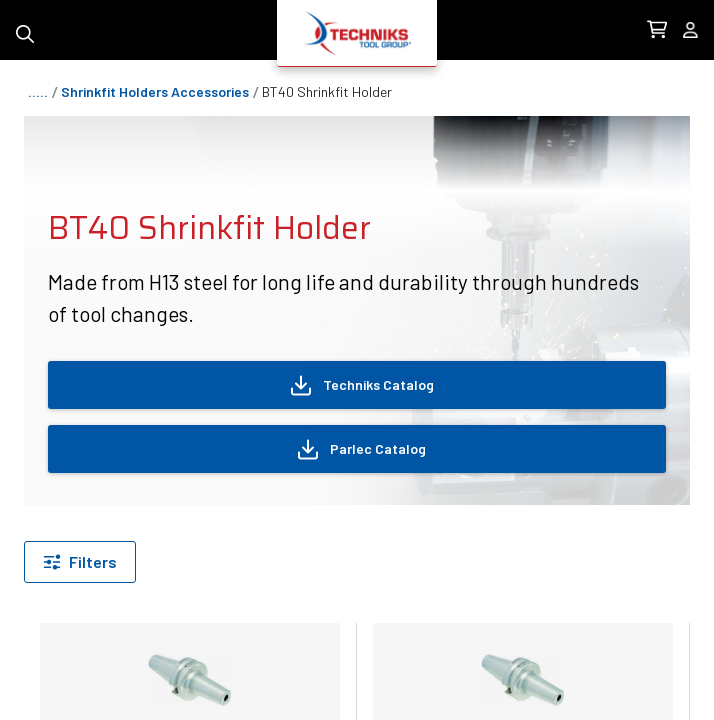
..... (38, 92)
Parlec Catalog (361, 449)
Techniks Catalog (361, 385)
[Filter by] (80, 562)
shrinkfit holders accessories (155, 92)
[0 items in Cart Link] (657, 30)
